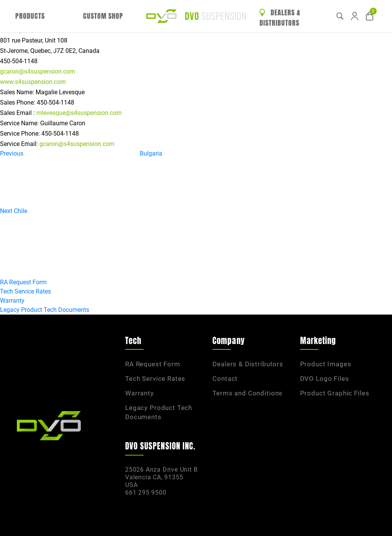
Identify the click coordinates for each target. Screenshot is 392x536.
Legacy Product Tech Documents (45, 310)
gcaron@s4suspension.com (38, 71)
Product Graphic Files (335, 393)
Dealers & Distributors (280, 18)
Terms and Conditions (247, 393)
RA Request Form (23, 282)
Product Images (326, 364)
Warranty (12, 301)
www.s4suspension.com (33, 82)
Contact (225, 379)
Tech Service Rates (25, 291)
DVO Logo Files (325, 379)
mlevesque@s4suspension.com (79, 113)
